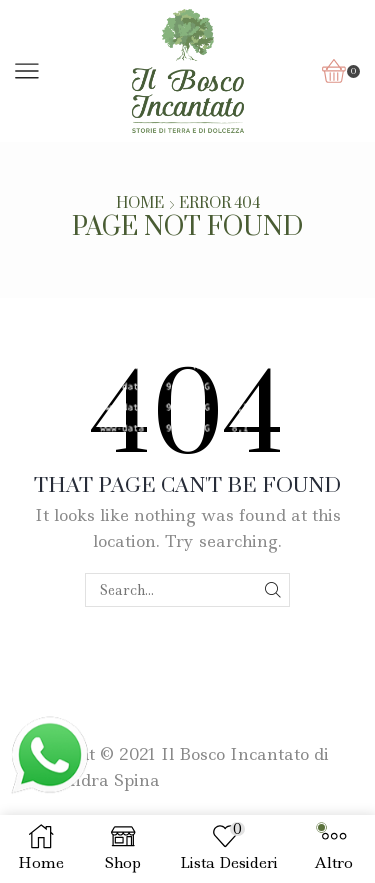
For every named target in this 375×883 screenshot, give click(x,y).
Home (140, 204)
